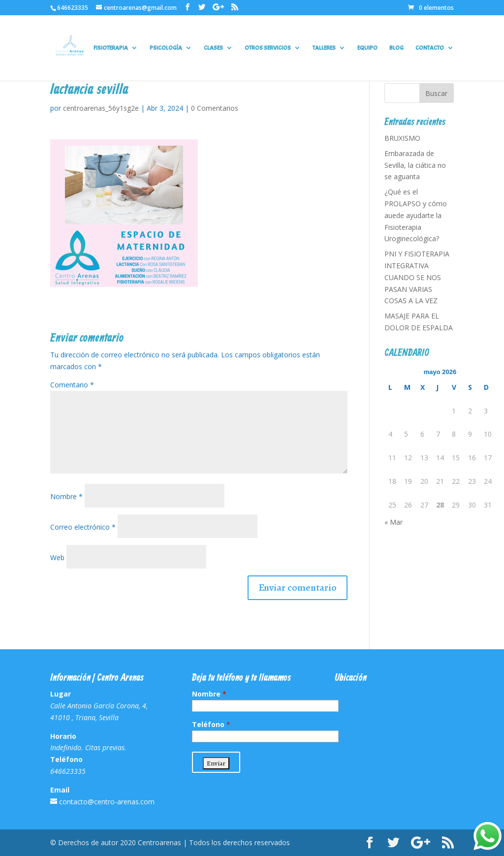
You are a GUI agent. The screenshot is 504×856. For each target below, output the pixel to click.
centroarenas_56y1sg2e (101, 108)
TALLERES (324, 48)
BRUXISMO (402, 138)
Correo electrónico (83, 527)
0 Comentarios (215, 108)
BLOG (396, 48)
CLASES (213, 48)
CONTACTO (430, 48)
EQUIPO (367, 48)
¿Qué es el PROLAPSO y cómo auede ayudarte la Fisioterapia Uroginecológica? (416, 215)
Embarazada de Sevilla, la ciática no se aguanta (415, 165)
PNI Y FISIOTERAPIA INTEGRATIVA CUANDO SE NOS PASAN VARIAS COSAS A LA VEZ (417, 277)
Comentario (72, 385)
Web (57, 557)
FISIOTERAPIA (111, 48)
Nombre (66, 496)
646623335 (73, 8)
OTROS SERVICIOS (268, 48)
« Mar (394, 522)
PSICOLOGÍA (166, 48)
